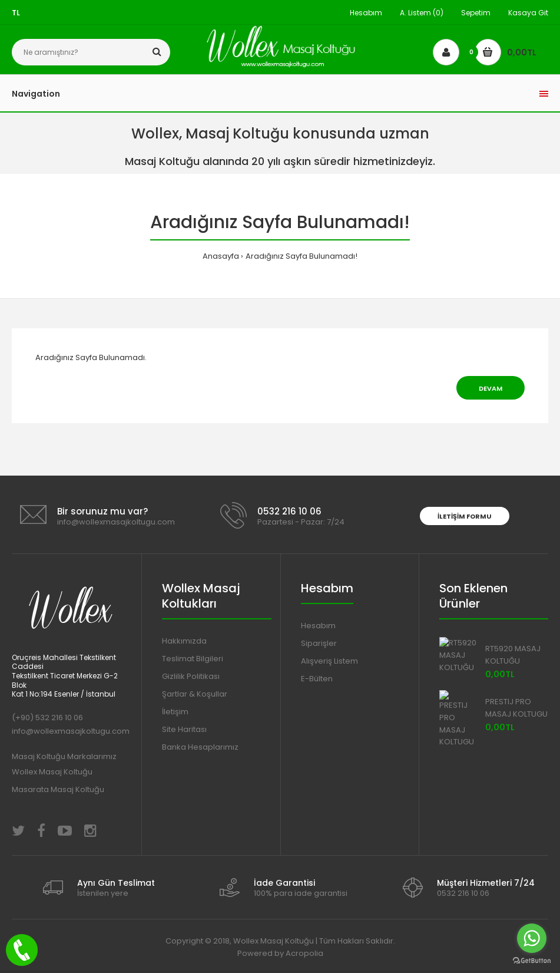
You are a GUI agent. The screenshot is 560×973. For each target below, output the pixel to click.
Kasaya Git (528, 13)
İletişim (175, 712)
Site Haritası (184, 729)
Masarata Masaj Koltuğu (58, 789)
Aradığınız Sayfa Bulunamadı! (301, 256)
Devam (491, 388)
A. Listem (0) (422, 13)
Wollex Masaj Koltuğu (52, 772)
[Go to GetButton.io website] (532, 961)
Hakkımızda (184, 641)
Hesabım (366, 13)
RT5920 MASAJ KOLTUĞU (513, 655)
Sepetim (476, 13)
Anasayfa (221, 256)
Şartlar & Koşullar (195, 694)
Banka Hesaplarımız (200, 747)
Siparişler (319, 643)
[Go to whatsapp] (532, 938)
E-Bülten (317, 679)
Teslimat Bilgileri (193, 659)
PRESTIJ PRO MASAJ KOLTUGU (516, 708)
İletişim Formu (465, 516)
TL (16, 13)
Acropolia (304, 953)
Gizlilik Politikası (191, 676)
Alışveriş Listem (329, 661)
